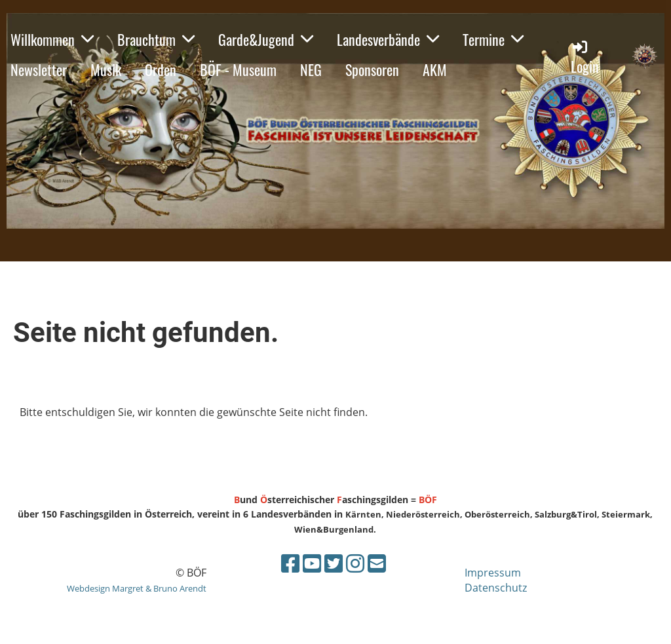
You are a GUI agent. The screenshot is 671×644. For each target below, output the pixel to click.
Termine (493, 39)
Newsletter (39, 69)
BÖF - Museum (238, 69)
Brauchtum (156, 39)
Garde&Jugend (266, 39)
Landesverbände (388, 39)
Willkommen (52, 39)
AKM (435, 69)
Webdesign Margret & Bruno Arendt (137, 588)
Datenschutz (496, 588)
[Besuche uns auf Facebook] (290, 563)
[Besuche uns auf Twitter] (334, 563)
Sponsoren (372, 69)
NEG (311, 69)
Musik (106, 69)
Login (585, 57)
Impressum (493, 573)
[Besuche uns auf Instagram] (355, 563)
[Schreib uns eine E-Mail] (377, 563)
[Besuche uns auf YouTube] (312, 563)
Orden (161, 69)
